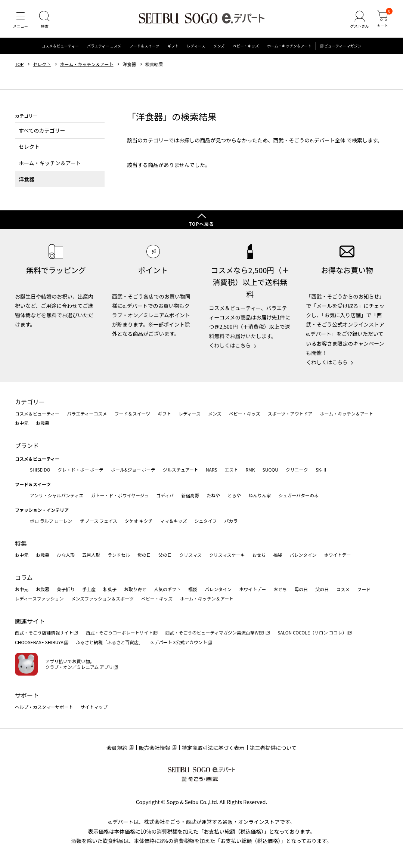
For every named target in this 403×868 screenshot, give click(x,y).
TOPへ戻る (202, 224)
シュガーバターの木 (298, 495)
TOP (19, 65)
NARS (212, 469)
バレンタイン (303, 555)
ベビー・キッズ (246, 47)
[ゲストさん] (359, 20)
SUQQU (270, 469)
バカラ (231, 521)
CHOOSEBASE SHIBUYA (39, 642)
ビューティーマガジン (343, 47)
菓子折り (66, 589)
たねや (213, 495)
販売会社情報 (155, 748)
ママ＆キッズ (174, 521)
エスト (231, 469)
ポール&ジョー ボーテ (133, 469)
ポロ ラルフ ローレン (51, 521)
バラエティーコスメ (87, 413)
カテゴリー (30, 402)
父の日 (165, 555)
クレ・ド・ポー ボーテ (80, 469)
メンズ (219, 47)
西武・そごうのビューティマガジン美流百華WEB (215, 632)
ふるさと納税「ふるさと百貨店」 (109, 642)
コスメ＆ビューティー (60, 47)
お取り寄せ (135, 589)
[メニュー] (21, 20)
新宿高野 (190, 495)
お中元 (22, 423)
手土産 (89, 589)
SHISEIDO (40, 469)
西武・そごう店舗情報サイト (44, 632)
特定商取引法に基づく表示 (213, 748)
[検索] (45, 20)
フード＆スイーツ (145, 47)
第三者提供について (273, 748)
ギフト (173, 47)
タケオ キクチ (139, 521)
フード (364, 589)
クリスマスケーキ (227, 555)
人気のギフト (167, 589)
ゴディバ (165, 495)
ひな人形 (66, 555)
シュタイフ (206, 521)
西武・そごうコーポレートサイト (119, 632)
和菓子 (110, 589)
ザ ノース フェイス (98, 521)
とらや (234, 495)
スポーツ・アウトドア (290, 413)
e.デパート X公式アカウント (179, 642)
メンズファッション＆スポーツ (103, 598)
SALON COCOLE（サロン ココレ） (312, 632)
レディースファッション (39, 598)
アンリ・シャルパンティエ (57, 495)
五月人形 (91, 555)
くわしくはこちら (230, 345)
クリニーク (297, 469)
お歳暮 (43, 423)
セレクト (42, 65)
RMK (250, 469)
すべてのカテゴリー (42, 131)
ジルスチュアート (181, 469)
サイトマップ (94, 707)
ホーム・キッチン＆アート (289, 47)
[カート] (382, 20)
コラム (24, 577)
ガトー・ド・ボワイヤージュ (120, 495)
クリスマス (190, 555)
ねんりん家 (260, 495)
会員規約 (117, 748)
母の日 (144, 555)
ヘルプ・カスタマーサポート (44, 707)
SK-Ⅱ (321, 469)
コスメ (343, 589)
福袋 (278, 555)
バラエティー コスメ (104, 47)
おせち (259, 555)
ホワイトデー (337, 555)
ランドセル (119, 555)
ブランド (27, 445)
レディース (196, 47)
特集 (21, 543)
